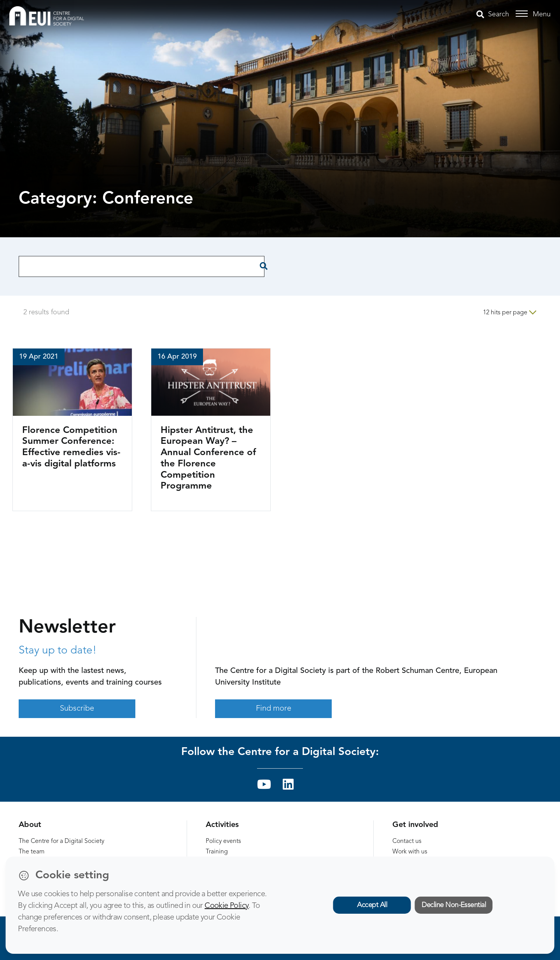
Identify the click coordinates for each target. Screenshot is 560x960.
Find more (274, 709)
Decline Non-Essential (454, 905)
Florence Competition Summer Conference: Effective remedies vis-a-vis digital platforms (71, 447)
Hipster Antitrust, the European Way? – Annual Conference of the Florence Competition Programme (208, 459)
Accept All (372, 905)
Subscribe (77, 709)
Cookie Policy (227, 906)
